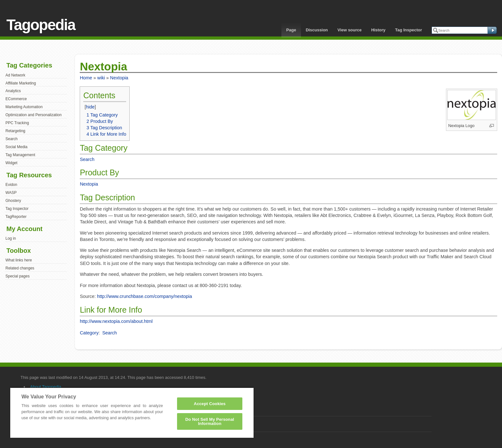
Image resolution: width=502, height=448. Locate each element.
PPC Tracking (17, 123)
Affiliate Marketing (21, 83)
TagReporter (16, 217)
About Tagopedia (46, 387)
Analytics (13, 91)
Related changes (20, 268)
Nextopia (119, 78)
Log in (11, 238)
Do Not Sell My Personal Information (210, 421)
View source (349, 30)
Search (12, 139)
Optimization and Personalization (33, 115)
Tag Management (20, 155)
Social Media (16, 147)
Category (89, 333)
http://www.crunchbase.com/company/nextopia (145, 296)
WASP (11, 193)
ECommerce (16, 99)
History (378, 30)
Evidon (11, 185)
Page (291, 30)
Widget (11, 163)
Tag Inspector (409, 30)
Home (86, 78)
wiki (101, 78)
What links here (19, 260)
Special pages (17, 276)
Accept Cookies (210, 404)
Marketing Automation (24, 107)
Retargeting (15, 131)
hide (90, 107)
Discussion (317, 30)
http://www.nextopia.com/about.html (116, 321)
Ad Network (15, 75)
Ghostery (13, 201)
